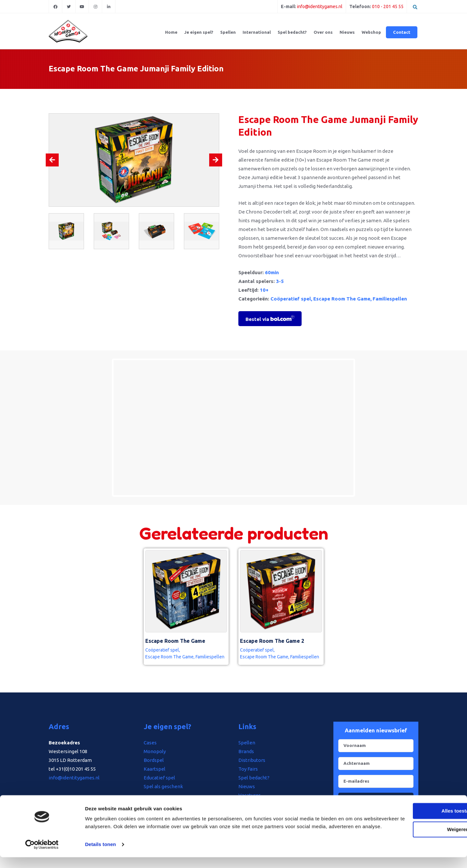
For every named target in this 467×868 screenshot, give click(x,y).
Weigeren (413, 832)
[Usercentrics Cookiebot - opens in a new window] (42, 855)
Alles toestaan (413, 814)
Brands (246, 751)
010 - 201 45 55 (388, 6)
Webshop (371, 32)
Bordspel (154, 760)
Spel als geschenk (163, 786)
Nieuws (347, 32)
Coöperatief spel (291, 299)
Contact (402, 32)
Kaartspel (155, 769)
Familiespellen (390, 299)
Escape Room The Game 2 (272, 641)
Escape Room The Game (342, 299)
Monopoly (155, 751)
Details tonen (100, 855)
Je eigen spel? (199, 32)
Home (171, 32)
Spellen (228, 32)
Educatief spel (159, 778)
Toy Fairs (248, 769)
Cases (150, 743)
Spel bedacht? (292, 32)
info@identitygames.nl (320, 6)
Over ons (323, 32)
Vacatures (250, 795)
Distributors (252, 760)
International (257, 32)
